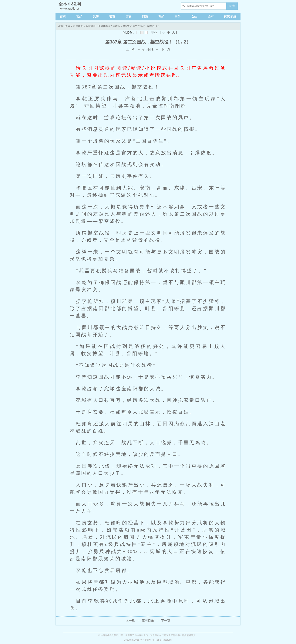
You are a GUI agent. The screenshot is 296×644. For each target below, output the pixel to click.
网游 (145, 17)
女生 (194, 17)
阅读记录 (230, 17)
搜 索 (232, 6)
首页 (63, 17)
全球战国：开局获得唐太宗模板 (103, 26)
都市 (112, 17)
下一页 (166, 49)
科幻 (161, 17)
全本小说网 (64, 26)
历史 (129, 17)
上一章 (130, 49)
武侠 (96, 17)
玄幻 (79, 17)
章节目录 (148, 49)
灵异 (178, 17)
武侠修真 (78, 26)
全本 (211, 17)
